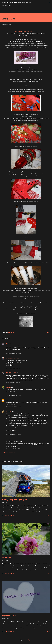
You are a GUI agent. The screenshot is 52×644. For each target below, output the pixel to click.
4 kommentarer (9, 515)
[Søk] (46, 3)
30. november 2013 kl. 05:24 (14, 353)
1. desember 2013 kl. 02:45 (13, 434)
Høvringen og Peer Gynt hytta (15, 499)
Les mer (48, 515)
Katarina (9, 387)
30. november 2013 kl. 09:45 (14, 368)
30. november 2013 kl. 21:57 (14, 395)
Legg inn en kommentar (9, 453)
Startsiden (5, 9)
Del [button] (48, 332)
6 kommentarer (9, 573)
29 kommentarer (10, 631)
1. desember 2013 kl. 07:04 (13, 449)
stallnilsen (9, 411)
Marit (8, 344)
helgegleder (11, 332)
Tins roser (9, 400)
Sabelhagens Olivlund (12, 358)
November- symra (11, 373)
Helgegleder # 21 (9, 616)
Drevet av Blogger (26, 640)
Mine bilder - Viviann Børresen (16, 3)
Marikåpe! (6, 557)
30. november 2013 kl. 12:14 (14, 383)
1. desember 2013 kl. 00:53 (13, 407)
